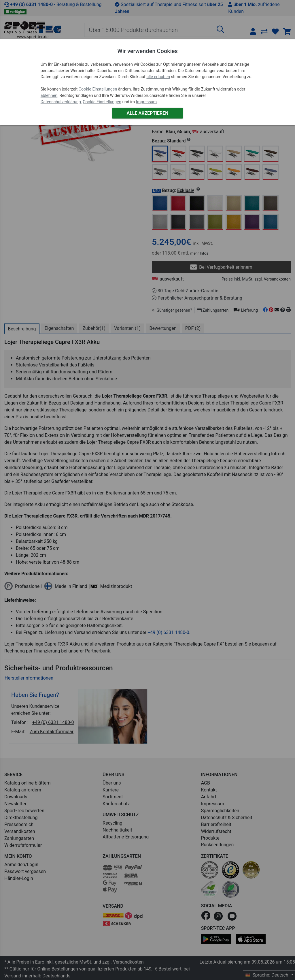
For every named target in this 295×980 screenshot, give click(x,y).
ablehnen (49, 96)
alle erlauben (158, 77)
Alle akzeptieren (147, 113)
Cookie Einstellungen (98, 89)
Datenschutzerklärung (61, 102)
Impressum (146, 102)
